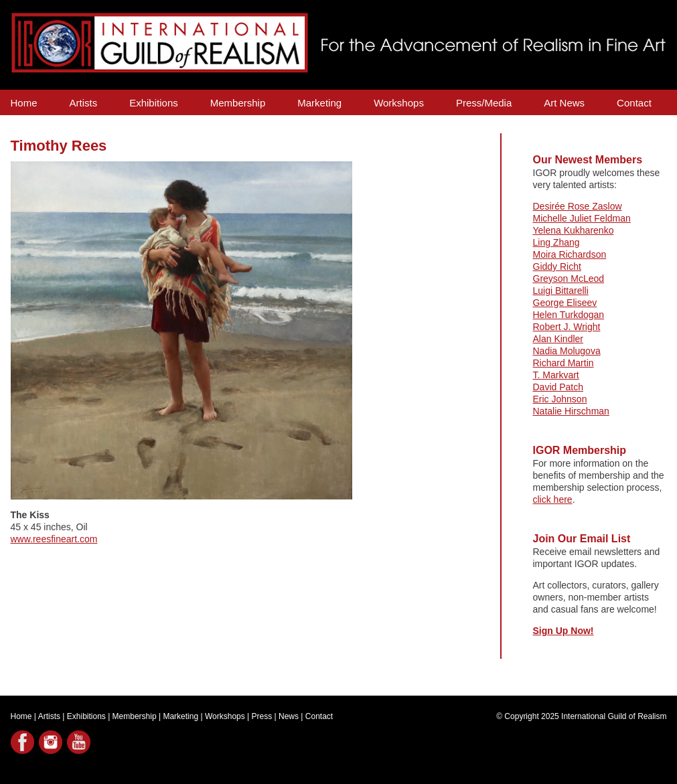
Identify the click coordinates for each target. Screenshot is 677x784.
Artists (84, 103)
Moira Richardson (570, 254)
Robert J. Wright (567, 327)
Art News (564, 103)
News (289, 716)
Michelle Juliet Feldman (582, 218)
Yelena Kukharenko (574, 230)
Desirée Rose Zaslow (578, 206)
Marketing (319, 103)
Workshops (399, 103)
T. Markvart (556, 375)
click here (553, 499)
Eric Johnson (560, 399)
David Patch (558, 387)
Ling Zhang (556, 242)
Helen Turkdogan (569, 315)
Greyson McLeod (569, 279)
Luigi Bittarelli (561, 291)
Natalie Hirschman (571, 411)
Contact (634, 103)
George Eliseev (565, 303)
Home (24, 103)
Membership (238, 103)
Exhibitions (154, 103)
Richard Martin (563, 363)
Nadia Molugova (567, 351)
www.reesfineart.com (54, 539)
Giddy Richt (557, 266)
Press (262, 716)
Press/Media (484, 103)
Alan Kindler (558, 339)
